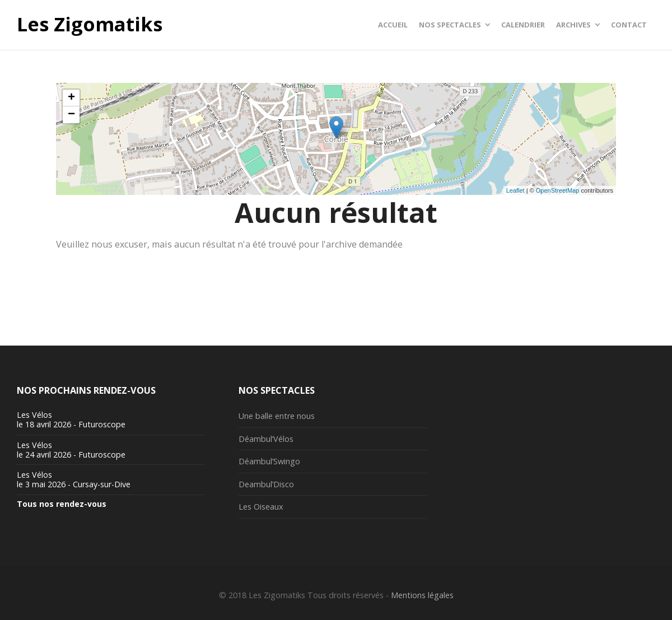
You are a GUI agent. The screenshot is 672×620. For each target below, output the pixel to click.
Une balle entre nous (277, 416)
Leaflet (515, 190)
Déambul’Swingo (269, 461)
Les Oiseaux (261, 507)
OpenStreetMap (558, 190)
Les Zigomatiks (90, 25)
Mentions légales (422, 595)
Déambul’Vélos (266, 439)
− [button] (71, 115)
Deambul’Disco (266, 484)
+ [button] (71, 98)
